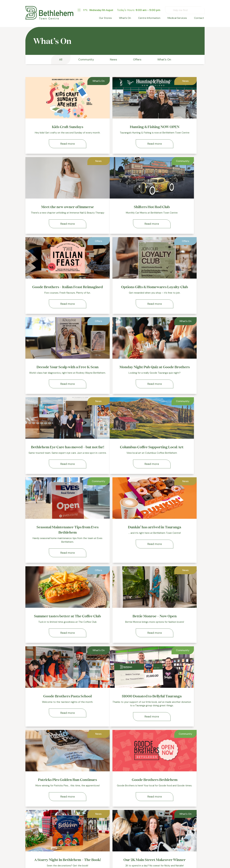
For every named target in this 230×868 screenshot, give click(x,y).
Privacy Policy (143, 842)
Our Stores (111, 19)
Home (102, 825)
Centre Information (152, 19)
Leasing (140, 830)
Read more (54, 147)
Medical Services (179, 19)
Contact (200, 19)
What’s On (129, 19)
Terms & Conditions (147, 848)
